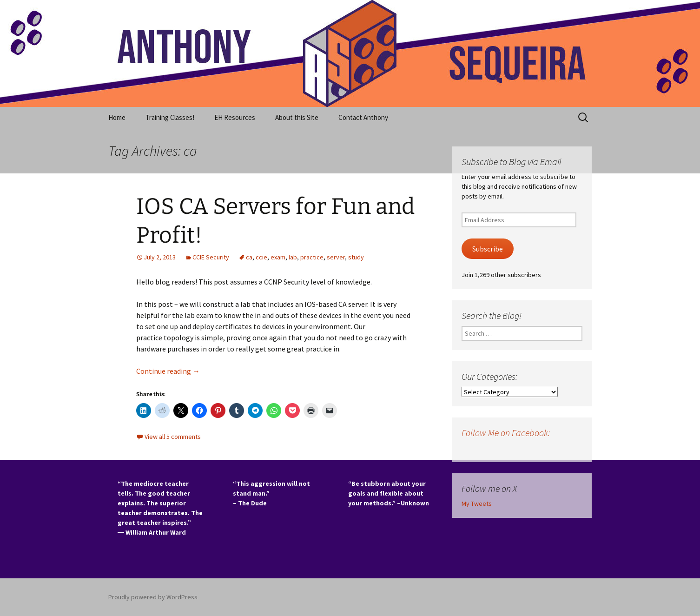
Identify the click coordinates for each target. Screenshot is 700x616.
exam (278, 257)
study (356, 257)
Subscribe (488, 249)
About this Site (297, 117)
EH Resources (235, 117)
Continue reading (168, 371)
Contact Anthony (363, 117)
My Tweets (477, 503)
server (336, 257)
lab (293, 257)
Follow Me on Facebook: (506, 433)
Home (117, 117)
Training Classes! (170, 117)
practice (312, 257)
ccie (261, 257)
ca (249, 257)
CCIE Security (211, 257)
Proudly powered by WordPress (153, 597)
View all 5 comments (173, 437)
